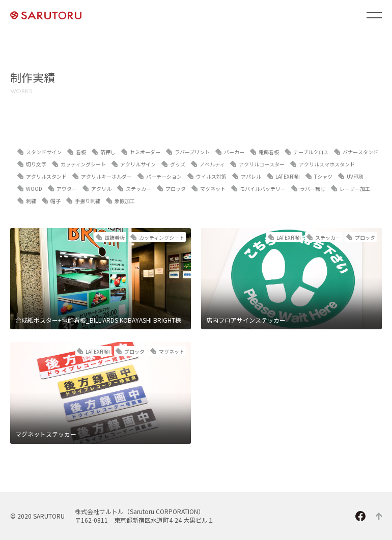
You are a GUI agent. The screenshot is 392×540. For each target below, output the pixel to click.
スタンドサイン (44, 152)
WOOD (34, 189)
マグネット (213, 189)
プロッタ (176, 189)
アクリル (101, 189)
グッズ (178, 164)
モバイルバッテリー (263, 189)
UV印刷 (355, 176)
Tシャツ (323, 176)
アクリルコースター (262, 164)
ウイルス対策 (211, 176)
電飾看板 (269, 152)
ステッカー (138, 189)
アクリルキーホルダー (106, 176)
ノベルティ (212, 164)
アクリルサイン (138, 164)
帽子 (55, 201)
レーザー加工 (355, 189)
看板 (81, 152)
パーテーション (164, 176)
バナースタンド (360, 152)
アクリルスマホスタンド (327, 164)
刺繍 (31, 201)
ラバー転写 (313, 189)
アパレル (251, 176)
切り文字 (36, 164)
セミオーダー (145, 152)
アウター (67, 189)
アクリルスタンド (46, 176)
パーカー (234, 152)
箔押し (108, 152)
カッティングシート (83, 164)
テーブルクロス (311, 152)
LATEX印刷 (288, 176)
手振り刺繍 (88, 201)
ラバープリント (192, 152)
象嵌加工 (125, 201)
